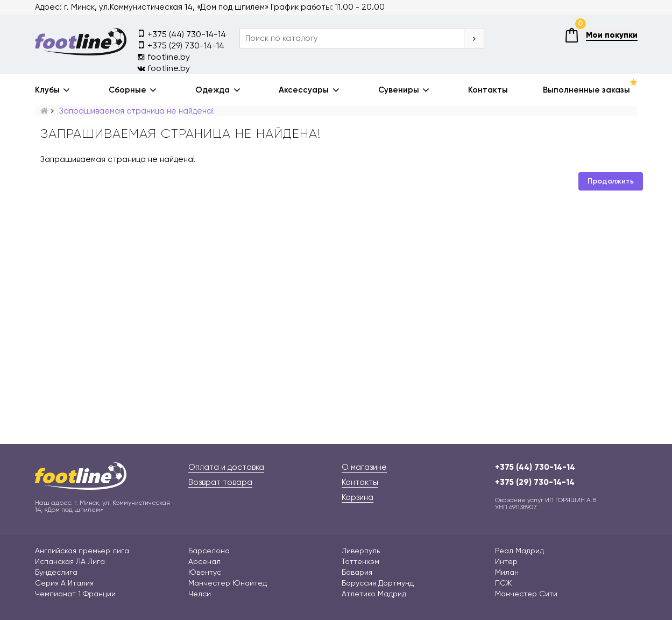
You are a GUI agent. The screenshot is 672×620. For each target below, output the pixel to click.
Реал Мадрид (519, 551)
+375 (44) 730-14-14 (182, 34)
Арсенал (204, 561)
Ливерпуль (361, 551)
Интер (506, 561)
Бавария (357, 572)
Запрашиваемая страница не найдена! (137, 111)
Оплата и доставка (226, 467)
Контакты (488, 90)
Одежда (213, 90)
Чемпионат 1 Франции (75, 594)
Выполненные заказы (586, 90)
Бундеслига (56, 572)
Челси (200, 594)
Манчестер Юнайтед (228, 583)
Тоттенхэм (360, 561)
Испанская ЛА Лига (70, 561)
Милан (507, 572)
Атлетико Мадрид (374, 594)
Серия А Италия (64, 583)
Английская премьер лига (82, 551)
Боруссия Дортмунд (378, 583)
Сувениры (399, 90)
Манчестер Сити (526, 594)
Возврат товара (220, 482)
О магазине (364, 467)
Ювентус (205, 572)
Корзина (358, 497)
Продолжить (611, 181)
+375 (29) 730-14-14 (181, 45)
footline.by (164, 57)
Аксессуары (304, 90)
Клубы (47, 90)
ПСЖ (503, 583)
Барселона (209, 551)
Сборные (128, 90)
